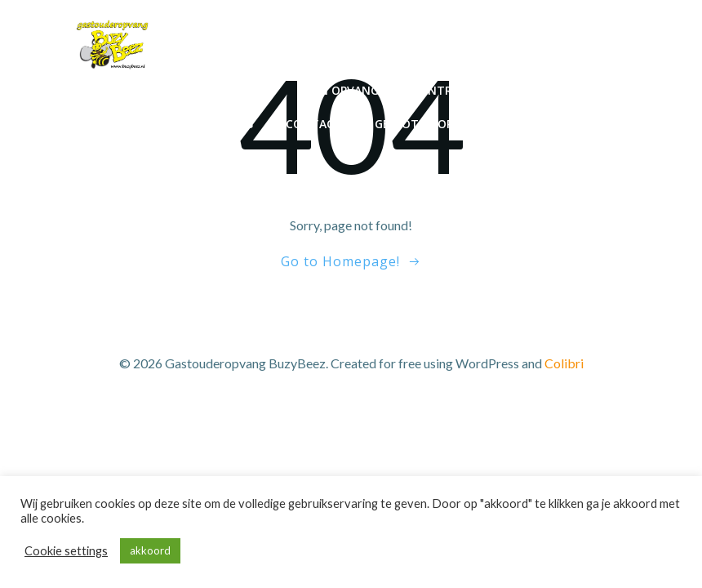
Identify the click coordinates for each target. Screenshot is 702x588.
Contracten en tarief (481, 90)
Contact (314, 124)
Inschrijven (233, 90)
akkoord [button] (150, 550)
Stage (504, 124)
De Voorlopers (126, 124)
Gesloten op (414, 124)
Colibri (564, 363)
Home (147, 90)
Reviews (229, 124)
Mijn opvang (340, 90)
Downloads (592, 124)
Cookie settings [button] (66, 551)
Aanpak (606, 90)
